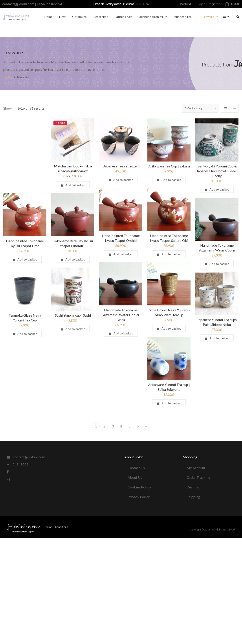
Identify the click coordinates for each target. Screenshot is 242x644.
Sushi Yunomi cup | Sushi (77, 332)
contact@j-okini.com (26, 457)
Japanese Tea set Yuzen (129, 166)
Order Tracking (198, 477)
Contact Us (136, 468)
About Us (135, 477)
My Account (196, 468)
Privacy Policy (139, 497)
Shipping (193, 497)
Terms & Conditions (56, 527)
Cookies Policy (139, 487)
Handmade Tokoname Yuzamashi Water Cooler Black (109, 324)
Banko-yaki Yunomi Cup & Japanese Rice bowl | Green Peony (193, 181)
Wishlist (193, 487)
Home (8, 77)
